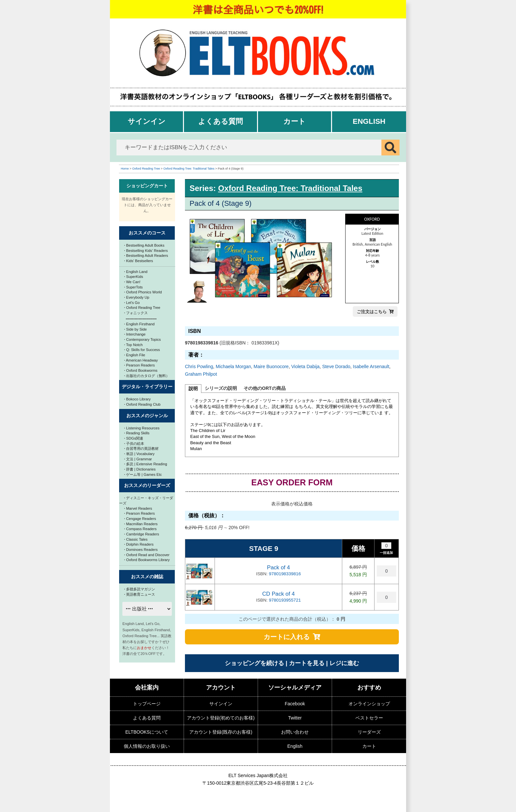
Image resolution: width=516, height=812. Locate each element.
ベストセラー (369, 718)
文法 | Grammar (138, 459)
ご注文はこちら (372, 312)
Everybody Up (137, 297)
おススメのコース (147, 233)
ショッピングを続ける (254, 663)
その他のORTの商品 (265, 388)
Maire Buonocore (271, 366)
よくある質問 (220, 121)
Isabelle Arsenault (371, 366)
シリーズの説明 (221, 388)
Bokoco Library (137, 399)
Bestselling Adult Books (144, 245)
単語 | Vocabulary (139, 454)
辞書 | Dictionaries (140, 469)
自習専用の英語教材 (141, 448)
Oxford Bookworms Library (147, 560)
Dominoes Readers (141, 550)
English (369, 121)
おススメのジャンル (147, 416)
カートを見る (307, 663)
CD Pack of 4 (279, 594)
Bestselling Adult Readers (146, 256)
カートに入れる (287, 637)
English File (135, 355)
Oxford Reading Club (142, 404)
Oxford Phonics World (143, 292)
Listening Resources (142, 428)
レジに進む (344, 663)
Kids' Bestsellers (139, 261)
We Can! (132, 282)
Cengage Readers (140, 519)
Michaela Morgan (233, 366)
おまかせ (144, 648)
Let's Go (132, 303)
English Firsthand (139, 324)
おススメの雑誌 (147, 577)
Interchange (135, 334)
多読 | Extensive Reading (146, 464)
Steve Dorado (336, 366)
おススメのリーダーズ (147, 485)
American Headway (141, 360)
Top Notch (133, 345)
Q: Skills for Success (142, 350)
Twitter (295, 718)
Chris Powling (199, 366)
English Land (136, 272)
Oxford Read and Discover (147, 555)
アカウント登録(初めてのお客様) (221, 718)
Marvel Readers (138, 508)
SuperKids (134, 277)
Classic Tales (136, 539)
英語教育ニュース (140, 594)
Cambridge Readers (142, 534)
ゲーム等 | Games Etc (143, 474)
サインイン (147, 121)
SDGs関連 (134, 438)
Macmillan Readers (141, 524)
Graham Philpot (201, 374)
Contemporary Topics (142, 339)
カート (295, 121)
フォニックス (136, 313)
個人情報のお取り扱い (147, 746)
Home (125, 169)
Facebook (295, 704)
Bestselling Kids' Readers (146, 251)
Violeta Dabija (305, 366)
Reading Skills (137, 433)
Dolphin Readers (139, 544)
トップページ (147, 704)
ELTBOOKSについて (147, 732)
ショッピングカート (147, 186)
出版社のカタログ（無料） (147, 376)
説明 (193, 389)
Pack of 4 (278, 568)
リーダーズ (369, 732)
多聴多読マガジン (140, 589)
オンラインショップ (369, 704)
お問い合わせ (295, 732)
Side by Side (135, 329)
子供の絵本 (134, 444)
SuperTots (133, 287)
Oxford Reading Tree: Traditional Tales (189, 169)
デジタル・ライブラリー (147, 387)
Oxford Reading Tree (146, 169)
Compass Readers (140, 529)
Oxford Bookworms (141, 370)
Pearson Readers (139, 365)
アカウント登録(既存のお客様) (221, 732)
